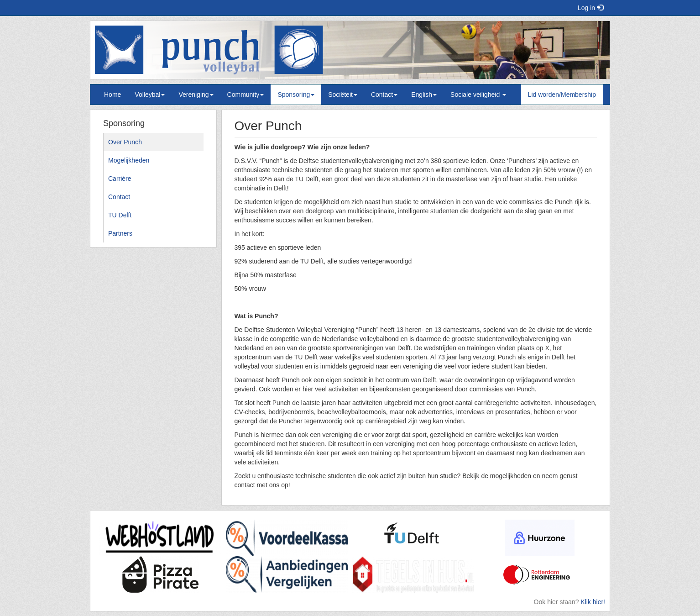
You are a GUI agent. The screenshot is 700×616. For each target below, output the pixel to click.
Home (112, 95)
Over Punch (125, 142)
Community (246, 95)
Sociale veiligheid (478, 95)
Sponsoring (296, 95)
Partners (120, 233)
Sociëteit (343, 95)
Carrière (120, 179)
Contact (384, 95)
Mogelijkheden (129, 160)
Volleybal (150, 95)
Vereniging (196, 95)
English (424, 95)
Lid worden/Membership (562, 95)
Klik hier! (593, 602)
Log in (590, 8)
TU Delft (120, 215)
